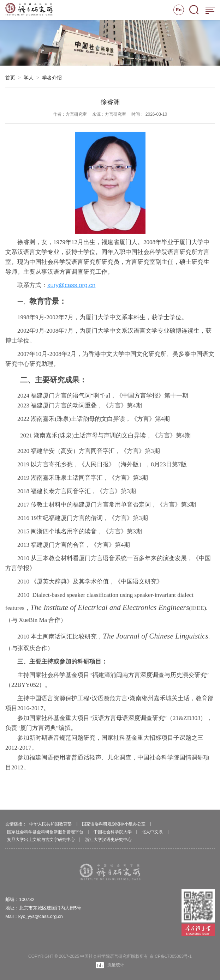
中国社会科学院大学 (113, 832)
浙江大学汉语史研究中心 (108, 840)
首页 (10, 78)
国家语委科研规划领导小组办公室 (114, 824)
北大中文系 (152, 832)
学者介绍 (52, 78)
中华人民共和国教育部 (50, 824)
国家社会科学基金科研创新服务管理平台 (45, 832)
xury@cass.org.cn (71, 286)
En (179, 10)
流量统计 (110, 965)
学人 (29, 78)
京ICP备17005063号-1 (171, 956)
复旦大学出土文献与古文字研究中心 (41, 840)
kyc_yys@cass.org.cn (41, 916)
